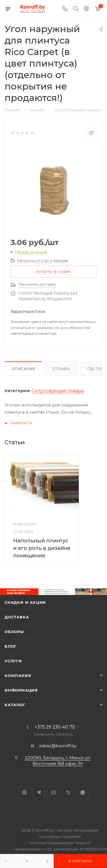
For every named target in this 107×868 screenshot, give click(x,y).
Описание (23, 369)
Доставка (17, 617)
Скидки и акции (25, 602)
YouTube (53, 792)
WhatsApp (83, 792)
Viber (68, 792)
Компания (18, 676)
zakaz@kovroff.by (58, 746)
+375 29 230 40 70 (55, 727)
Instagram (24, 792)
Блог (11, 646)
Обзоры (14, 632)
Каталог (15, 705)
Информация (21, 690)
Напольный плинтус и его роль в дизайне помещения (42, 548)
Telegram (39, 792)
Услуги (13, 661)
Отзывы (61, 369)
